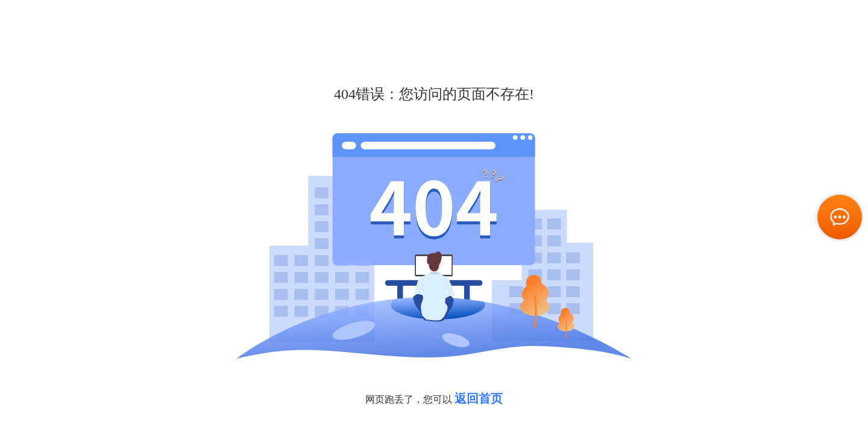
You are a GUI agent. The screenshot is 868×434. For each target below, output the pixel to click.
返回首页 (479, 398)
